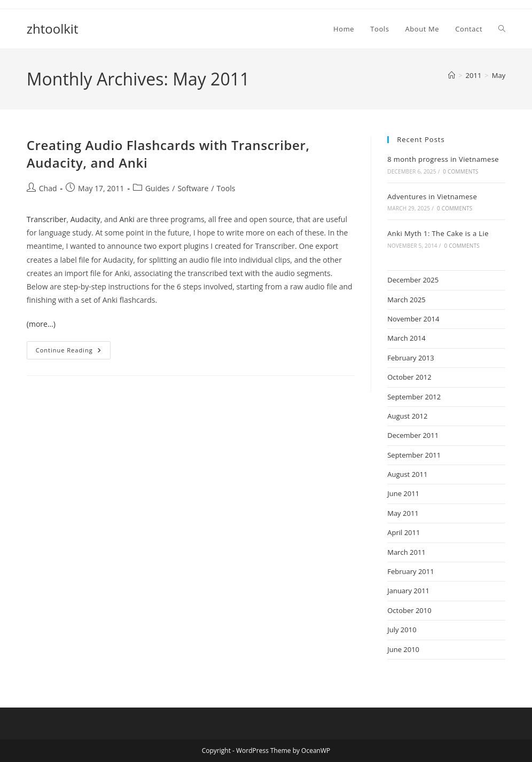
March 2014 (406, 338)
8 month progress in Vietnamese (443, 159)
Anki (127, 219)
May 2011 (403, 513)
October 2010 (409, 610)
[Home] (452, 75)
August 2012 (407, 416)
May (499, 75)
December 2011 (413, 435)
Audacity (85, 219)
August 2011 (407, 474)
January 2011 (408, 591)
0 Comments (460, 171)
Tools (226, 188)
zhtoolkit (53, 29)
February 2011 (410, 571)
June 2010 (403, 649)
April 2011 (404, 532)
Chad (48, 188)
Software (193, 188)
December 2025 (413, 280)
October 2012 (409, 377)
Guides (157, 188)
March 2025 (406, 300)
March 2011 (406, 552)
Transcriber (47, 219)
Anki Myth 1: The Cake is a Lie (438, 233)
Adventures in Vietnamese (432, 197)
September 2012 (414, 397)
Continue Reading (73, 352)
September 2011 (414, 455)
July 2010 (402, 630)
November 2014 (413, 319)
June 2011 (403, 493)
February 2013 (410, 358)
